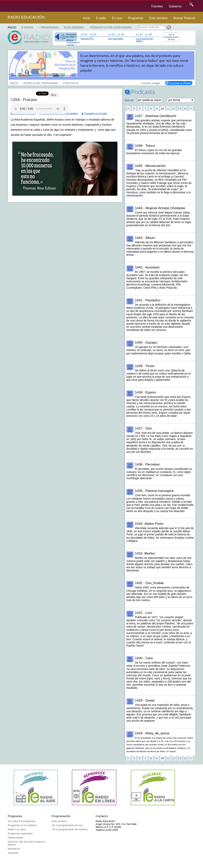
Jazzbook (13, 853)
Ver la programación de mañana (70, 829)
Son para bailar (116, 39)
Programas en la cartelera (22, 825)
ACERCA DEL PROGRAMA (41, 83)
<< (128, 109)
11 (168, 109)
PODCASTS (71, 83)
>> (191, 109)
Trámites (157, 6)
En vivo (117, 18)
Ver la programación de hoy (172, 37)
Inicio (86, 18)
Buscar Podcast (184, 18)
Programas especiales (20, 833)
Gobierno (175, 6)
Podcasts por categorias (111, 27)
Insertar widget (151, 83)
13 (179, 109)
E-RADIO (27, 27)
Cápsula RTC (87, 39)
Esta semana (158, 18)
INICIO (14, 83)
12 (174, 109)
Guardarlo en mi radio (96, 113)
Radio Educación (26, 17)
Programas (136, 18)
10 (162, 109)
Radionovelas (16, 838)
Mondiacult (14, 849)
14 (185, 109)
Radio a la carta (17, 829)
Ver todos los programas (21, 821)
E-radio (101, 18)
